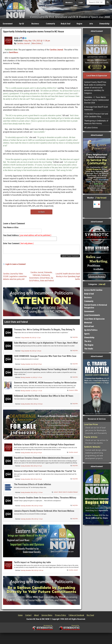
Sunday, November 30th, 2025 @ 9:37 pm (31, 467)
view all (102, 284)
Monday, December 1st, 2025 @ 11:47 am (31, 379)
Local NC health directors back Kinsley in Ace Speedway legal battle (68, 278)
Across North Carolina (93, 290)
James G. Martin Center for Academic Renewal (66, 493)
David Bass (14, 52)
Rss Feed (90, 617)
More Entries (37, 43)
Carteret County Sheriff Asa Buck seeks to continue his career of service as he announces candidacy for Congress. (95, 88)
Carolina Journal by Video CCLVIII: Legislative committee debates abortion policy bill (15, 278)
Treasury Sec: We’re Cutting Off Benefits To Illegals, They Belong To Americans (44, 332)
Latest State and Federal (16, 323)
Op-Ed (21, 24)
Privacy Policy (61, 617)
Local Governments (92, 315)
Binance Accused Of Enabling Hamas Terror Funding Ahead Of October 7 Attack (46, 372)
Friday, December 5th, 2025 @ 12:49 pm (31, 352)
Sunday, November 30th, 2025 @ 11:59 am (32, 494)
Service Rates (47, 617)
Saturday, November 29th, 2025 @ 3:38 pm (32, 507)
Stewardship (104, 24)
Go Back (41, 212)
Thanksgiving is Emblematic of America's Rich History (96, 122)
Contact (28, 617)
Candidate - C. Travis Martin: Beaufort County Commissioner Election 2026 (97, 100)
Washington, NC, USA (97, 209)
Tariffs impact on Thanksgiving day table (32, 564)
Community (50, 24)
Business (35, 24)
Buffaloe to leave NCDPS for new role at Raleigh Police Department (44, 446)
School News (45, 279)
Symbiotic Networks (92, 447)
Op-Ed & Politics (91, 330)
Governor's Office (73, 392)
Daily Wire (75, 339)
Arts (91, 24)
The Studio (89, 349)
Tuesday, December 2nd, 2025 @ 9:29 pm (31, 365)
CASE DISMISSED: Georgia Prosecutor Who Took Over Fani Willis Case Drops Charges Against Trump (45, 359)
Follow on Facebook (76, 617)
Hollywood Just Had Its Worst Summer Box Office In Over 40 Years (44, 397)
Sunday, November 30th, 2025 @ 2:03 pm (31, 481)
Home (20, 617)
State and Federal (47, 282)
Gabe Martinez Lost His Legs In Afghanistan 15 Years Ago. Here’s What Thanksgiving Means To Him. (46, 345)
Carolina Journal (23, 43)
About (36, 617)
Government (8, 24)
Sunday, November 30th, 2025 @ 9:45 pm (31, 454)
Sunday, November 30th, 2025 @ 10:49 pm (32, 405)
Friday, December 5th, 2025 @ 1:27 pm (31, 339)
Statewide (48, 274)
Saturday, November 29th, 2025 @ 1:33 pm (32, 520)
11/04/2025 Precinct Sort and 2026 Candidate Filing (96, 115)
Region (79, 24)
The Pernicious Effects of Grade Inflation (32, 486)
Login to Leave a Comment (16, 265)
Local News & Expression (94, 319)
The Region (89, 345)
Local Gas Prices (91, 424)
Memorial (88, 323)
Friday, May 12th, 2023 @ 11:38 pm (37, 41)
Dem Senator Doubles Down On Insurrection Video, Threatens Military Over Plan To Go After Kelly (45, 500)
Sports (87, 334)
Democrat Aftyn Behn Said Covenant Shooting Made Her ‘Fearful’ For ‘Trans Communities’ (45, 474)
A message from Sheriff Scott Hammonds (96, 108)
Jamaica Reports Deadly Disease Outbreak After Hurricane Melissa (44, 512)
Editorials (37, 276)
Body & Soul (66, 24)
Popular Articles (91, 437)
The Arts (88, 341)
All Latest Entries (91, 128)
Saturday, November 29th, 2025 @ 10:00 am (32, 572)
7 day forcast (101, 198)
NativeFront (89, 326)
